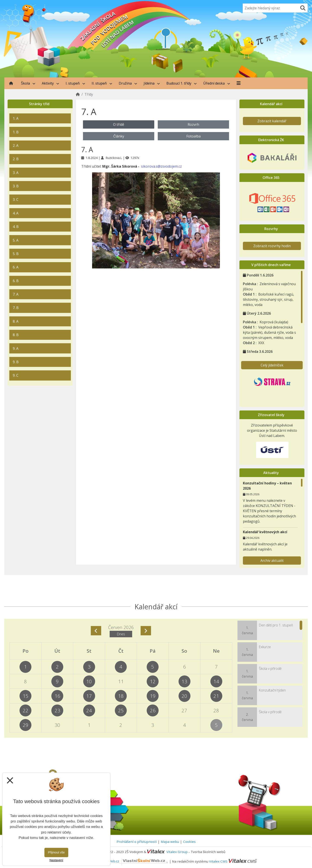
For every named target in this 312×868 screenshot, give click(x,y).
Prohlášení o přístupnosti (137, 842)
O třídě (119, 124)
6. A (16, 267)
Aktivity (50, 83)
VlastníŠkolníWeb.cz (128, 861)
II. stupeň (102, 83)
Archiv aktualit (272, 561)
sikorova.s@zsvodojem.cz (161, 166)
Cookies (189, 842)
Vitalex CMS (218, 861)
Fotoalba (193, 136)
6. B (16, 281)
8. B (16, 335)
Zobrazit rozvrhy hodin (272, 246)
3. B (16, 186)
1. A (16, 118)
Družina (128, 83)
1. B (16, 132)
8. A (16, 321)
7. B (16, 308)
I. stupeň (75, 83)
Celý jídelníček (272, 365)
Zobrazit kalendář (272, 121)
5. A (16, 240)
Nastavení (56, 860)
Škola (28, 83)
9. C (16, 375)
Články (119, 136)
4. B (16, 227)
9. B (16, 362)
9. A (16, 348)
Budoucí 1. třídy (182, 83)
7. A (16, 294)
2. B (16, 159)
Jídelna (152, 83)
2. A (16, 145)
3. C (16, 199)
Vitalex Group (177, 852)
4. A (16, 213)
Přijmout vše (56, 852)
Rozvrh (193, 124)
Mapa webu (170, 842)
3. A (16, 173)
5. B (16, 254)
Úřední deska (217, 83)
